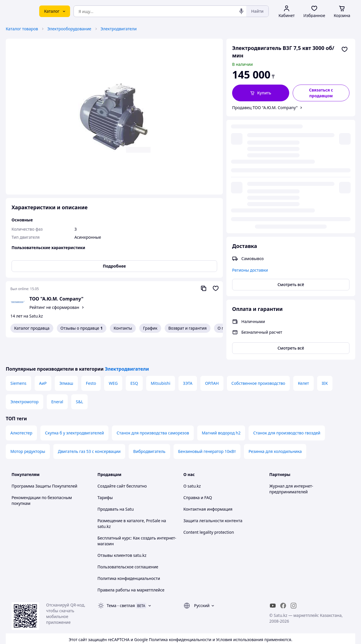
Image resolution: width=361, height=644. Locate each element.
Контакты (123, 328)
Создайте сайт (111, 464)
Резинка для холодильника (275, 429)
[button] (261, 93)
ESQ (134, 361)
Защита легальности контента (213, 498)
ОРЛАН (212, 361)
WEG (113, 361)
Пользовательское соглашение (128, 545)
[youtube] (273, 583)
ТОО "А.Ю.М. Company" (56, 299)
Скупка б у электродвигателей (74, 411)
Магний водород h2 (221, 411)
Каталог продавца (32, 328)
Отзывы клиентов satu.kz (122, 533)
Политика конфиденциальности (129, 556)
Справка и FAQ (198, 475)
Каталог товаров (22, 29)
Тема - (121, 583)
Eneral (57, 379)
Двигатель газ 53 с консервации (89, 429)
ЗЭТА (188, 361)
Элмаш (66, 361)
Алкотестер (21, 411)
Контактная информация (208, 487)
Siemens (18, 361)
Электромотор (25, 379)
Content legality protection (209, 510)
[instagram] (294, 583)
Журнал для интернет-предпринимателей (291, 467)
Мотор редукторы (28, 429)
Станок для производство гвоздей (287, 411)
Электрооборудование (69, 29)
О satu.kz (192, 464)
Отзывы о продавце (82, 328)
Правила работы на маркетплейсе (131, 568)
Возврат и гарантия (188, 328)
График (150, 328)
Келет (303, 361)
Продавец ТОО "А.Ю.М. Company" (265, 108)
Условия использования (240, 617)
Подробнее (114, 266)
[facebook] (283, 583)
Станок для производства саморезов (153, 411)
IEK (325, 361)
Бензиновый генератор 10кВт (207, 429)
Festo (91, 361)
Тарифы (105, 475)
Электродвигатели (119, 29)
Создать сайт (255, 633)
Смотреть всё (291, 168)
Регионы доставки (250, 153)
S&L (79, 379)
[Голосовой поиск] (241, 11)
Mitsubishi (161, 361)
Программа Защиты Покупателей (44, 464)
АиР (43, 361)
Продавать (108, 487)
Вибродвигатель (149, 429)
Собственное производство (258, 361)
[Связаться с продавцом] (321, 93)
